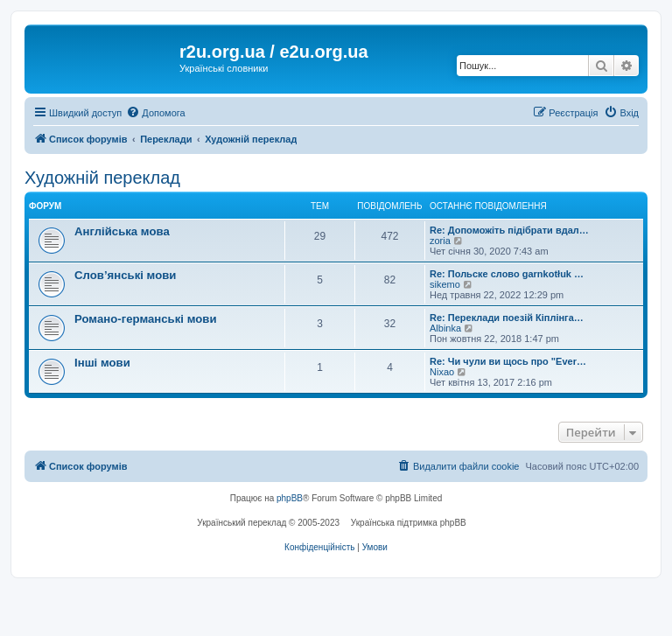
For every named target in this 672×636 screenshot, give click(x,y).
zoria (440, 241)
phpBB (290, 498)
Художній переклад (102, 178)
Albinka (445, 328)
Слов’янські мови (125, 275)
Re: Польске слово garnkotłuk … (507, 274)
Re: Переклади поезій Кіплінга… (507, 318)
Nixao (442, 372)
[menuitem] (155, 113)
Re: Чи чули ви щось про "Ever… (508, 361)
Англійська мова (122, 231)
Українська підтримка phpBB (409, 523)
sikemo (445, 284)
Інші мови (102, 363)
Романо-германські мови (146, 319)
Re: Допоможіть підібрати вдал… (509, 230)
